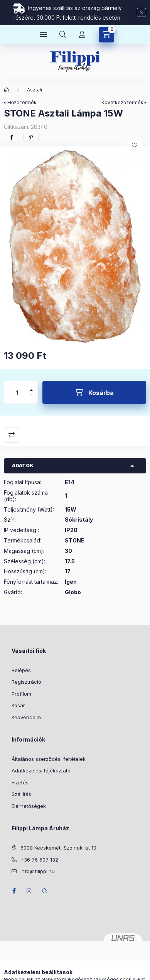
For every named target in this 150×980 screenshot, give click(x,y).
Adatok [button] (23, 465)
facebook (14, 891)
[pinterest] (31, 137)
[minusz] (31, 398)
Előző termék (22, 102)
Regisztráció (26, 682)
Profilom (21, 694)
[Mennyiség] (17, 392)
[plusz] (31, 387)
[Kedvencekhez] (135, 145)
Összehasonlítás (12, 435)
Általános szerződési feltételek (49, 759)
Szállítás (21, 794)
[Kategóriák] (44, 35)
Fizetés (20, 782)
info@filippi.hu (38, 871)
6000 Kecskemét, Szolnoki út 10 (58, 848)
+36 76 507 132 (39, 860)
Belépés (21, 670)
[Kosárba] (94, 392)
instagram (29, 891)
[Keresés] (63, 35)
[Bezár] (142, 12)
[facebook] (12, 137)
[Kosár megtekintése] (106, 35)
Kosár (18, 705)
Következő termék (122, 102)
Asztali (35, 90)
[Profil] (82, 35)
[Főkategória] (7, 90)
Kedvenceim (26, 717)
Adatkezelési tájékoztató (41, 770)
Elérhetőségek (29, 806)
